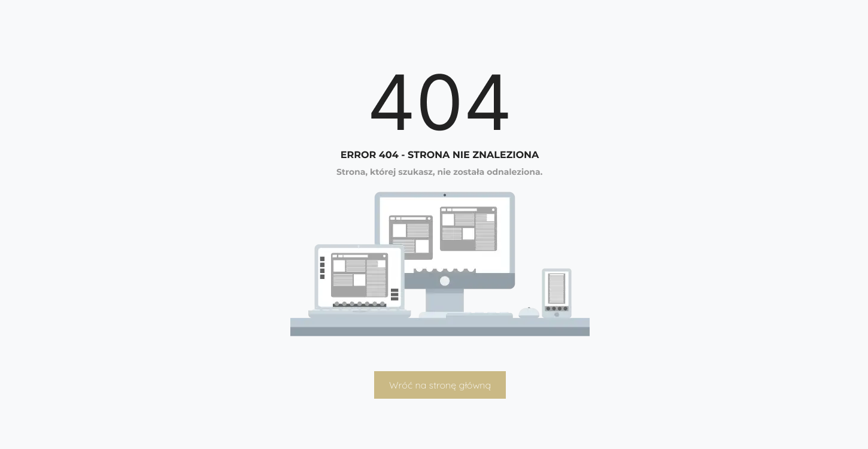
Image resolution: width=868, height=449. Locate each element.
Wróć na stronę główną (440, 385)
